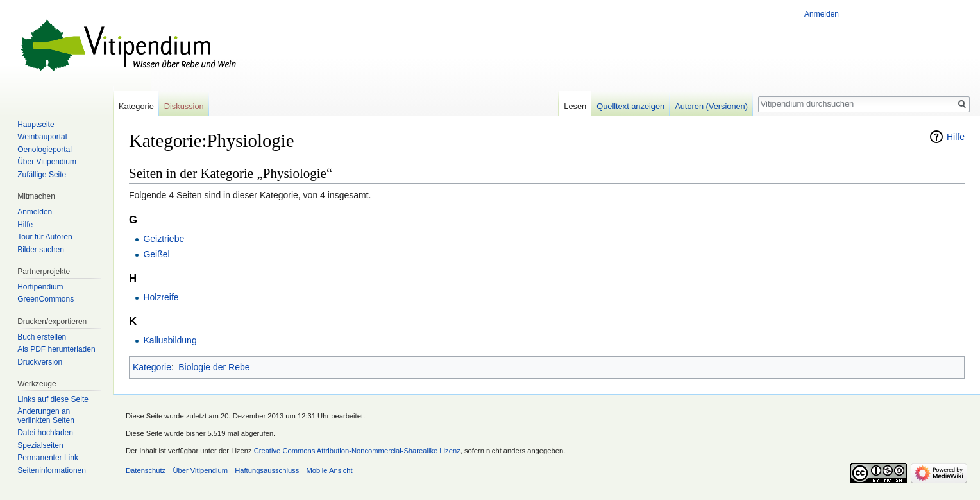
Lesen (575, 106)
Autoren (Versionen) (711, 106)
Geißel (156, 254)
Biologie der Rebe (214, 367)
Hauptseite (36, 125)
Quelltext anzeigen (630, 106)
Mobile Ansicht (330, 470)
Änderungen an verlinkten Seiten (46, 416)
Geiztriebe (164, 239)
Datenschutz (146, 470)
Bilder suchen (41, 250)
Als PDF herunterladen (56, 349)
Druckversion (40, 362)
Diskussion (184, 106)
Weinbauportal (42, 137)
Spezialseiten (40, 445)
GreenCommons (46, 299)
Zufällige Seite (42, 175)
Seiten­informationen (52, 470)
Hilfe (956, 137)
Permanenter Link (48, 458)
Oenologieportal (45, 150)
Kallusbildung (170, 340)
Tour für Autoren (45, 237)
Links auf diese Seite (53, 399)
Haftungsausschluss (267, 470)
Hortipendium (40, 287)
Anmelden (822, 14)
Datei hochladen (45, 433)
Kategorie (152, 367)
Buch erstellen (42, 337)
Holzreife (161, 297)
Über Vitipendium (47, 162)
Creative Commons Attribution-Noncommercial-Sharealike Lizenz (357, 451)
